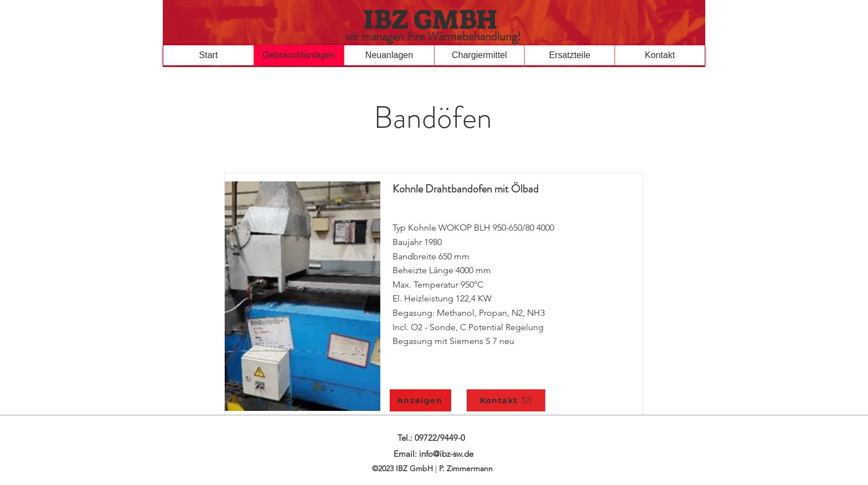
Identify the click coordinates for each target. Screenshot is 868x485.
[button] (389, 55)
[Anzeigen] (420, 400)
